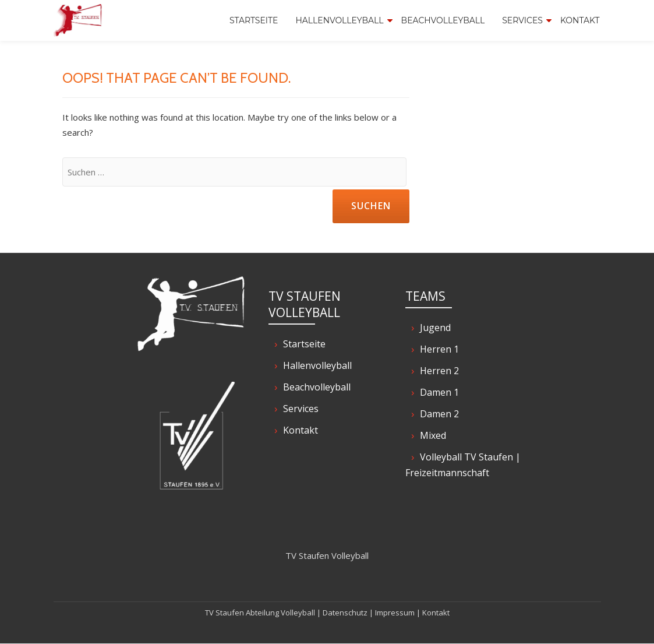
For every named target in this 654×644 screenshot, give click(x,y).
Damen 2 (439, 414)
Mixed (433, 435)
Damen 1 (439, 392)
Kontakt (580, 20)
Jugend (435, 328)
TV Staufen (225, 613)
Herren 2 (439, 371)
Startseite (254, 20)
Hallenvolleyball (339, 20)
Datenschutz (345, 613)
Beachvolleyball (443, 20)
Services (522, 20)
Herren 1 (439, 349)
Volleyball (298, 613)
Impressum (395, 613)
